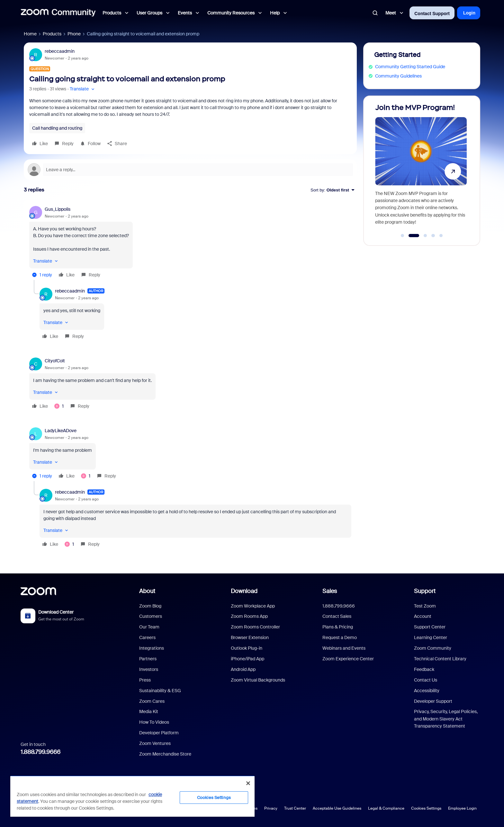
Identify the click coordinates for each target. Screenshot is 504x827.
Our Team (149, 627)
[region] (132, 796)
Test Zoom (425, 606)
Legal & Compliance (386, 808)
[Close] (248, 783)
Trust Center (295, 808)
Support (425, 591)
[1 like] (59, 406)
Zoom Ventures (155, 743)
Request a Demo (340, 637)
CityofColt (55, 361)
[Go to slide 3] (425, 236)
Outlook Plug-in (247, 648)
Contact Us (426, 680)
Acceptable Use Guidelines (337, 808)
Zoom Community (433, 648)
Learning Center (431, 637)
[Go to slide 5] (441, 236)
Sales (330, 591)
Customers (151, 616)
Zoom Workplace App (253, 606)
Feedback (424, 669)
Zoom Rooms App (249, 616)
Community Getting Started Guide (410, 67)
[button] (83, 89)
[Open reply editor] (190, 170)
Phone (74, 34)
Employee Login (462, 808)
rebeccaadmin (60, 51)
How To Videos (154, 722)
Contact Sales (337, 616)
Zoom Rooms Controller (255, 627)
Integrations (152, 648)
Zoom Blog (150, 606)
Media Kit (149, 711)
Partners (148, 659)
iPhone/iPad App (248, 659)
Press (145, 680)
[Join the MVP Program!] (421, 168)
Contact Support (432, 14)
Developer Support (433, 701)
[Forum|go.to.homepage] (58, 13)
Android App (243, 669)
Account (423, 616)
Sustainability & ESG (160, 691)
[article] (190, 243)
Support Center (430, 627)
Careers (147, 637)
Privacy (271, 808)
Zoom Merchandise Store (165, 754)
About (147, 591)
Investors (149, 669)
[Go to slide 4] (433, 236)
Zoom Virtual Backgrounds (258, 680)
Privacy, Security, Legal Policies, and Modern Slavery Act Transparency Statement (446, 719)
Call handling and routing (57, 128)
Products (52, 34)
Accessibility (427, 691)
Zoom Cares (152, 701)
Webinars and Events (344, 648)
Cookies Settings (426, 808)
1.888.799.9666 (40, 752)
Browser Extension (250, 637)
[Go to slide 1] (402, 236)
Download (244, 591)
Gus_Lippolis (58, 209)
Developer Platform (159, 733)
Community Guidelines (398, 76)
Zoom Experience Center (348, 659)
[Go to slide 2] (414, 236)
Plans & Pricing (338, 627)
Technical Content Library (440, 659)
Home (30, 34)
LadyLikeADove (61, 431)
